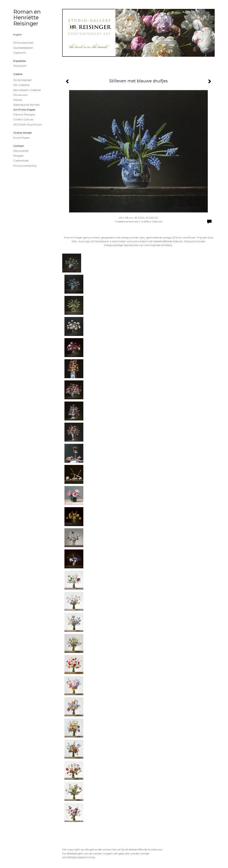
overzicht (20, 66)
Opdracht (20, 53)
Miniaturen (20, 95)
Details (18, 100)
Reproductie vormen (27, 105)
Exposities (20, 61)
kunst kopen (22, 138)
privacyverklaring (25, 166)
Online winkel (22, 133)
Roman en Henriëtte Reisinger (27, 18)
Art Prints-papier (24, 110)
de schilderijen (23, 80)
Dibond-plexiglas (24, 114)
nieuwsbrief (21, 151)
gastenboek (21, 160)
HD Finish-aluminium (28, 124)
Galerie (18, 74)
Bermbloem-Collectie (27, 90)
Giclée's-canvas (23, 119)
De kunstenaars (23, 43)
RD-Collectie (21, 85)
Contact (19, 146)
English (18, 35)
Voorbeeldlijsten (23, 48)
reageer (19, 156)
